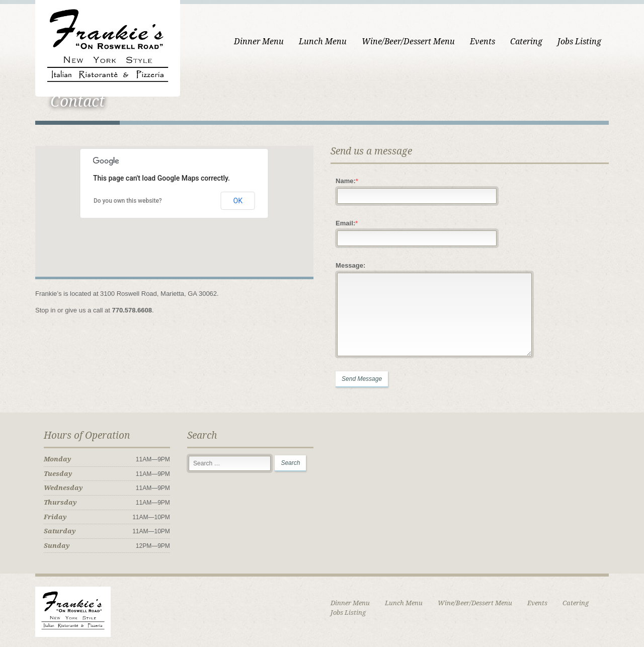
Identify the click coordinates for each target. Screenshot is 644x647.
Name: (347, 181)
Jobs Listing (579, 42)
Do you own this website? (128, 201)
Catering (526, 42)
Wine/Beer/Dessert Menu (408, 42)
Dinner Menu (259, 42)
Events (482, 42)
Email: (347, 223)
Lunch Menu (323, 42)
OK (238, 201)
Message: (350, 265)
